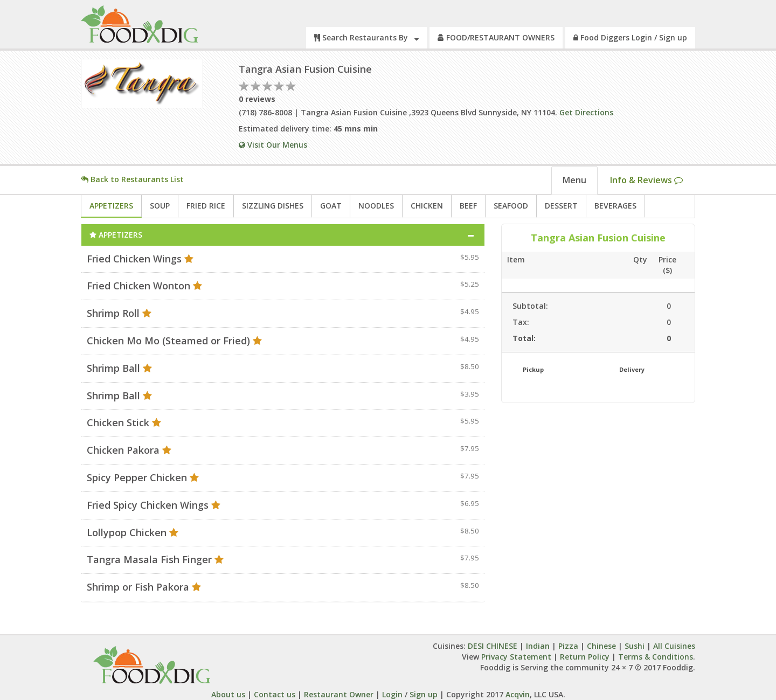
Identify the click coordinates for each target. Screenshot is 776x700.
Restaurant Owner (339, 694)
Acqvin (517, 694)
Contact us (275, 694)
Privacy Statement (516, 657)
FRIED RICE (206, 206)
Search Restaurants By (366, 37)
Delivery (632, 369)
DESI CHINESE (494, 646)
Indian (538, 646)
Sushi (635, 646)
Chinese (601, 646)
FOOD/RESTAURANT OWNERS (496, 37)
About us (228, 694)
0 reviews (257, 99)
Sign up (424, 694)
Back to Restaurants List (132, 179)
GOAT (331, 206)
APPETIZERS (111, 206)
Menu (574, 180)
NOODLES (376, 206)
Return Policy (585, 657)
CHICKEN (427, 206)
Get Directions (586, 112)
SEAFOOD (511, 206)
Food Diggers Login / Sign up (630, 37)
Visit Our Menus (273, 145)
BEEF (468, 206)
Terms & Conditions (656, 657)
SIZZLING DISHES (273, 206)
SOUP (160, 206)
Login (392, 694)
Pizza (568, 646)
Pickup (533, 369)
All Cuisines (674, 646)
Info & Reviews (646, 180)
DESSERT (561, 206)
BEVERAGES (615, 206)
